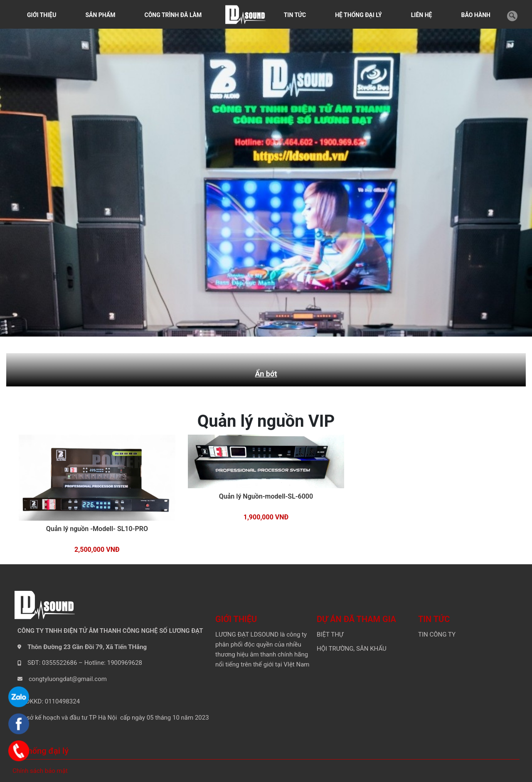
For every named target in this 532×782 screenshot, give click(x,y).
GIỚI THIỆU (42, 15)
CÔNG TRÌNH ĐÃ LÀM (173, 15)
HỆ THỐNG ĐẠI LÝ (358, 15)
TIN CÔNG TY (437, 634)
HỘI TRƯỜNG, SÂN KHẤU (352, 649)
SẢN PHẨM (100, 15)
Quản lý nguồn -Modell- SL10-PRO (97, 529)
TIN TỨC (295, 15)
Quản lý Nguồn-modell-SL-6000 (266, 496)
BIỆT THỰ (330, 634)
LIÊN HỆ (422, 15)
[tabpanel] (266, 181)
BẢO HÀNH (476, 15)
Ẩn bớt (266, 374)
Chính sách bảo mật (40, 771)
